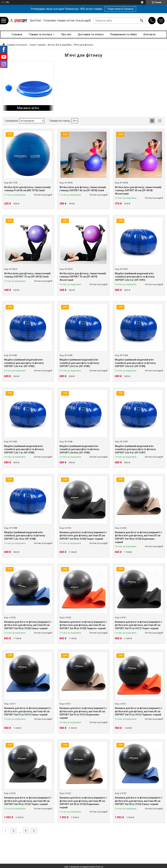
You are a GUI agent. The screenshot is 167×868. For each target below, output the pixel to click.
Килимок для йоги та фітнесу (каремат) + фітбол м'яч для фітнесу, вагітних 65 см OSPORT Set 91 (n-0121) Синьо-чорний (28, 711)
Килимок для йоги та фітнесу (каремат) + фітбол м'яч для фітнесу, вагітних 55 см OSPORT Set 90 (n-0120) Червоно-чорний (83, 625)
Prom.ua (99, 867)
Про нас (66, 34)
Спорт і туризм (37, 45)
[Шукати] (142, 21)
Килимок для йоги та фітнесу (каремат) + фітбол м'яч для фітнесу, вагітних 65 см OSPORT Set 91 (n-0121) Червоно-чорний (139, 711)
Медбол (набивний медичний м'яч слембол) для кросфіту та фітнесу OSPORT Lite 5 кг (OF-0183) (79, 363)
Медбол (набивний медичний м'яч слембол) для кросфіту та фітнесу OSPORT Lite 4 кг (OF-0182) (24, 363)
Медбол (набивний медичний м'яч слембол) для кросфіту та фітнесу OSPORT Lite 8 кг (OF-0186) (79, 449)
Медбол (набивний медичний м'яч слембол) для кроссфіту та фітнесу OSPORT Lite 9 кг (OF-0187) (135, 449)
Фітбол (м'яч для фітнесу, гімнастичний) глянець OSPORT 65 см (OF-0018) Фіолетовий (138, 190)
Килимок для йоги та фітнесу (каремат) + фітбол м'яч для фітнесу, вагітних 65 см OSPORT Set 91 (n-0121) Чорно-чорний (139, 625)
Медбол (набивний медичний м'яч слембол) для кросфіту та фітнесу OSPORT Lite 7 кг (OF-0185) (24, 449)
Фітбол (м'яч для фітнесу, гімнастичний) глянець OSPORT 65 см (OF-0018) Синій (83, 189)
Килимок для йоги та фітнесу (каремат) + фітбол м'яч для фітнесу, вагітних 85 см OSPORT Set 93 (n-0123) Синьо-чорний (139, 801)
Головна (17, 34)
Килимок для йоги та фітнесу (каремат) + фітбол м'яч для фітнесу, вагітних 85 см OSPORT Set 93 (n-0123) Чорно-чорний (28, 801)
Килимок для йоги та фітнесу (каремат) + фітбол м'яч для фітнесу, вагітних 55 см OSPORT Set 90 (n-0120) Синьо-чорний (28, 625)
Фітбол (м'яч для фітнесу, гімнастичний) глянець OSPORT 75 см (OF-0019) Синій (27, 275)
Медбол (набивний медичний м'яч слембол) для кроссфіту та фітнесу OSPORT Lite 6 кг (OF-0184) (135, 363)
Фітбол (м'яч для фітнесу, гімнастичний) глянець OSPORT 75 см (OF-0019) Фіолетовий (83, 277)
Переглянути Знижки (120, 9)
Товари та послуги (40, 34)
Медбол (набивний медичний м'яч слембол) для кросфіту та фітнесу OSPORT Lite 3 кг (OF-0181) (135, 277)
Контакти (149, 34)
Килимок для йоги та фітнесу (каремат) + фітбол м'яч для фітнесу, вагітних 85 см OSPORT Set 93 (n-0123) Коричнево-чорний (83, 803)
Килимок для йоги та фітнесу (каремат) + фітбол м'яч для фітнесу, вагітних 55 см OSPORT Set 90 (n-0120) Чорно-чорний (83, 536)
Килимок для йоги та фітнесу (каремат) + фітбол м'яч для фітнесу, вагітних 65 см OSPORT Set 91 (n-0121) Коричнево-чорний (83, 713)
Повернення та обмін (124, 34)
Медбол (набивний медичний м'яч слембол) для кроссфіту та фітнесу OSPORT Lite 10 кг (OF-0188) (25, 536)
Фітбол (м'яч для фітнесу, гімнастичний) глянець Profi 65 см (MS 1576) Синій (27, 189)
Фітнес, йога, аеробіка (60, 45)
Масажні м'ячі (28, 108)
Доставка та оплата (91, 34)
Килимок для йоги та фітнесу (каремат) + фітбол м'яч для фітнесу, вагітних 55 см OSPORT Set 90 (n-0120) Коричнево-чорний (139, 537)
